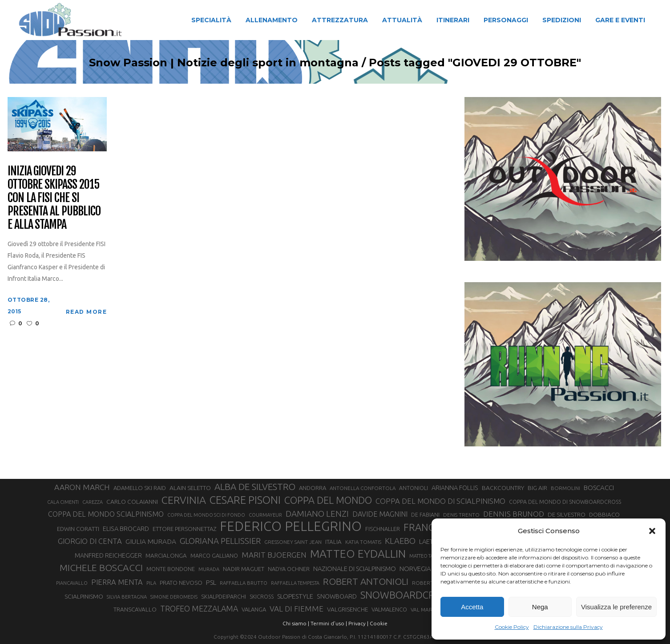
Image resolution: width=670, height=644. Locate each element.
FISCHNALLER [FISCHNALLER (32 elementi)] (383, 529)
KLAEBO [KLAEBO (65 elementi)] (400, 541)
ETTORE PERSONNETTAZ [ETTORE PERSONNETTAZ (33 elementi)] (184, 529)
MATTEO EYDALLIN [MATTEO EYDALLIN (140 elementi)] (358, 554)
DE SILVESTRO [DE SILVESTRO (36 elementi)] (567, 514)
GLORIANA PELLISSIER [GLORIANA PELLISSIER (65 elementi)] (220, 541)
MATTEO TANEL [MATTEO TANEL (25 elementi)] (426, 556)
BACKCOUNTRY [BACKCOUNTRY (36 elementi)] (503, 488)
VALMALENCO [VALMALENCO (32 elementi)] (389, 609)
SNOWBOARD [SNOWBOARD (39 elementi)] (337, 596)
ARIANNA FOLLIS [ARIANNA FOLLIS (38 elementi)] (455, 488)
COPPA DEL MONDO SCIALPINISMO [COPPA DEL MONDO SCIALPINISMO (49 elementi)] (106, 514)
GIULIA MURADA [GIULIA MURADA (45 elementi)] (151, 541)
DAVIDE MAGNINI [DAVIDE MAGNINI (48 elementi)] (380, 514)
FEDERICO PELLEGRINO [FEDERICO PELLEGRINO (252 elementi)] (291, 527)
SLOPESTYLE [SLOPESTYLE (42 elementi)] (295, 596)
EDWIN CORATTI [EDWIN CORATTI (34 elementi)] (78, 529)
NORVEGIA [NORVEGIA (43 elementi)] (415, 569)
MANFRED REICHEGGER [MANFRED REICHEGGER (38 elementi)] (108, 555)
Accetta (472, 607)
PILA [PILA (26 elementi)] (151, 583)
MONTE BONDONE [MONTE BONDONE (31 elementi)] (171, 569)
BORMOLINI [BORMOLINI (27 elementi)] (565, 488)
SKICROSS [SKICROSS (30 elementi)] (262, 596)
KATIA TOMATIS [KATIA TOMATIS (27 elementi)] (363, 542)
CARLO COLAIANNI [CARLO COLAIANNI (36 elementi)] (132, 502)
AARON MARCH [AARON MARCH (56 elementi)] (82, 487)
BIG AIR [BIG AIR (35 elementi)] (537, 488)
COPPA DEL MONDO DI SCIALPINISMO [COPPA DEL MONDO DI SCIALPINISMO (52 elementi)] (440, 501)
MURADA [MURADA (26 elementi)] (209, 569)
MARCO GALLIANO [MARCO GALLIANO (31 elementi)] (214, 555)
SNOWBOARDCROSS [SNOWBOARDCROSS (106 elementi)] (406, 595)
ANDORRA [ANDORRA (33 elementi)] (313, 488)
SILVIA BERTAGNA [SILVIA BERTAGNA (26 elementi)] (127, 597)
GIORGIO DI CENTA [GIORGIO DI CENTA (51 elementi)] (90, 541)
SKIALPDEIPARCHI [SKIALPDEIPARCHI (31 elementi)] (224, 596)
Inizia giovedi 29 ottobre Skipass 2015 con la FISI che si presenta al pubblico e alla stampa (54, 198)
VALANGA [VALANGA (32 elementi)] (254, 609)
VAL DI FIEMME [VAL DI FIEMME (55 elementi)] (297, 609)
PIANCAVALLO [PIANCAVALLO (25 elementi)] (72, 583)
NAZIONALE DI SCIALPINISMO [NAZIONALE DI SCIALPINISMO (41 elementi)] (355, 569)
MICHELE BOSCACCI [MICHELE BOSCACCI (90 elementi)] (101, 567)
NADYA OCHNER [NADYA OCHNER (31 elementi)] (289, 569)
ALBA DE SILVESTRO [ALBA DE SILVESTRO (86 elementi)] (255, 487)
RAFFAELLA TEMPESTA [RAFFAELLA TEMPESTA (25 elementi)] (295, 583)
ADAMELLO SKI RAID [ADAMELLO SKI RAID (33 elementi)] (140, 488)
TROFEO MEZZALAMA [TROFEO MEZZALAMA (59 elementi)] (199, 608)
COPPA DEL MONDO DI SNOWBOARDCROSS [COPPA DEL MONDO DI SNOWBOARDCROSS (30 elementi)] (565, 502)
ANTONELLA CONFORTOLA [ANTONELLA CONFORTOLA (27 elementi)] (363, 488)
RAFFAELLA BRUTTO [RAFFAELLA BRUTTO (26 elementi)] (244, 583)
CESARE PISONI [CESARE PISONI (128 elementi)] (245, 500)
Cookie (379, 623)
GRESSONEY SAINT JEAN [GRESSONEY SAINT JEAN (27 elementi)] (293, 542)
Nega (540, 607)
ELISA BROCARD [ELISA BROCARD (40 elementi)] (126, 529)
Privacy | (358, 623)
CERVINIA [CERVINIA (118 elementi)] (184, 500)
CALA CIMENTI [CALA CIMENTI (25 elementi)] (63, 502)
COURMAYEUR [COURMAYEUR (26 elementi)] (265, 515)
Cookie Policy (512, 627)
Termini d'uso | (329, 623)
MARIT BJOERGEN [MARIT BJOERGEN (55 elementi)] (274, 555)
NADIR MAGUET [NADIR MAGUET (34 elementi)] (244, 569)
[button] (652, 531)
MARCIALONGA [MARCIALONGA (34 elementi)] (166, 556)
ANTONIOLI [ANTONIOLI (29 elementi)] (414, 488)
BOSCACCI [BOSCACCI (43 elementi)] (599, 488)
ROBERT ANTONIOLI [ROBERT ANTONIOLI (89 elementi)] (366, 581)
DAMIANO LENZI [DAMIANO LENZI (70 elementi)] (317, 514)
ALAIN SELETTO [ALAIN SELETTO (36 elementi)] (190, 488)
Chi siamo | (296, 623)
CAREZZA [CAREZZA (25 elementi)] (93, 502)
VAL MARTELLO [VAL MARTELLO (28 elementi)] (430, 610)
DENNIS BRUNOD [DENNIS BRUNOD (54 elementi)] (514, 514)
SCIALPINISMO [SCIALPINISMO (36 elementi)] (84, 596)
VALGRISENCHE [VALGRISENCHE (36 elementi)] (347, 609)
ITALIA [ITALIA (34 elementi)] (333, 542)
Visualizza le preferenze (616, 607)
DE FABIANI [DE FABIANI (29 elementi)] (425, 515)
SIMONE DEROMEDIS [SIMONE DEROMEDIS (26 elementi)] (174, 597)
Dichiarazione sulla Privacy (568, 627)
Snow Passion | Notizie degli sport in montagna (202, 63)
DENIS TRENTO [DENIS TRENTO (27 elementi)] (461, 515)
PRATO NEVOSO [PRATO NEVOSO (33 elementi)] (181, 583)
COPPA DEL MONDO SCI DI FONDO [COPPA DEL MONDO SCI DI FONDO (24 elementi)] (206, 515)
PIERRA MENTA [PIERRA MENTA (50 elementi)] (117, 582)
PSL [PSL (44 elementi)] (211, 582)
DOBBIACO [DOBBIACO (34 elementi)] (604, 515)
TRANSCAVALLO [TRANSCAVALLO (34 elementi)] (135, 610)
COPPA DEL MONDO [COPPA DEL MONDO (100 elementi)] (328, 500)
